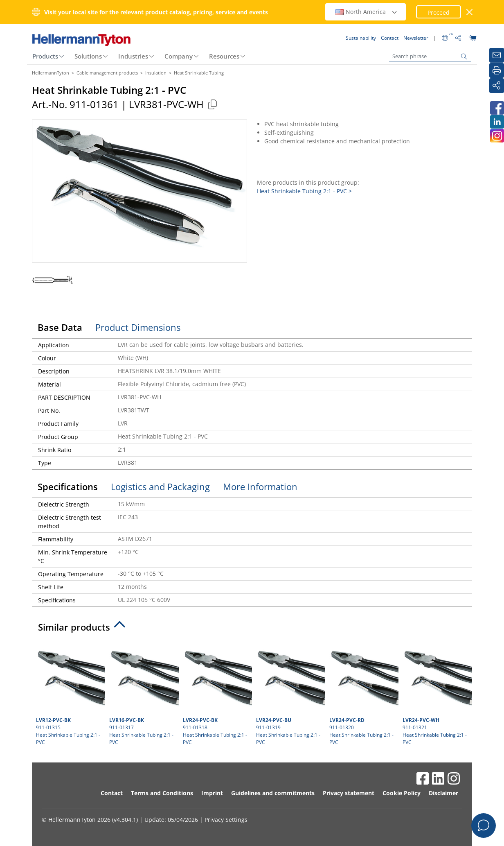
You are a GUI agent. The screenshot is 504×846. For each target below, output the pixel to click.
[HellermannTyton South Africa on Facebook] (497, 108)
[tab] (252, 629)
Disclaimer (443, 793)
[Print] (497, 70)
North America (367, 12)
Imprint (212, 793)
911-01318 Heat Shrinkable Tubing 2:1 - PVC (216, 697)
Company (179, 56)
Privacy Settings (226, 820)
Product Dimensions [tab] (138, 327)
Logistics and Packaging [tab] (160, 486)
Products (45, 56)
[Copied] (212, 104)
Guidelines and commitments (273, 793)
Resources (224, 56)
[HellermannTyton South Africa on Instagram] (497, 136)
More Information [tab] (260, 486)
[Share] (497, 86)
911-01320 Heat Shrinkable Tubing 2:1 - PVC (363, 697)
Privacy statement (349, 793)
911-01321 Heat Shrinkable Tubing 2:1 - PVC (436, 697)
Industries (133, 56)
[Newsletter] (497, 55)
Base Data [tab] (60, 327)
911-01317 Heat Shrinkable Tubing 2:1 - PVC (143, 697)
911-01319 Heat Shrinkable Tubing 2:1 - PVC (290, 697)
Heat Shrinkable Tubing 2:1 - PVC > (304, 191)
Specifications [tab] (68, 486)
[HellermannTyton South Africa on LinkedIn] (497, 122)
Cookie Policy (402, 793)
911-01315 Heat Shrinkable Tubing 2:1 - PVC (70, 697)
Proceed (439, 12)
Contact (112, 793)
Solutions (88, 56)
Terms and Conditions (162, 793)
